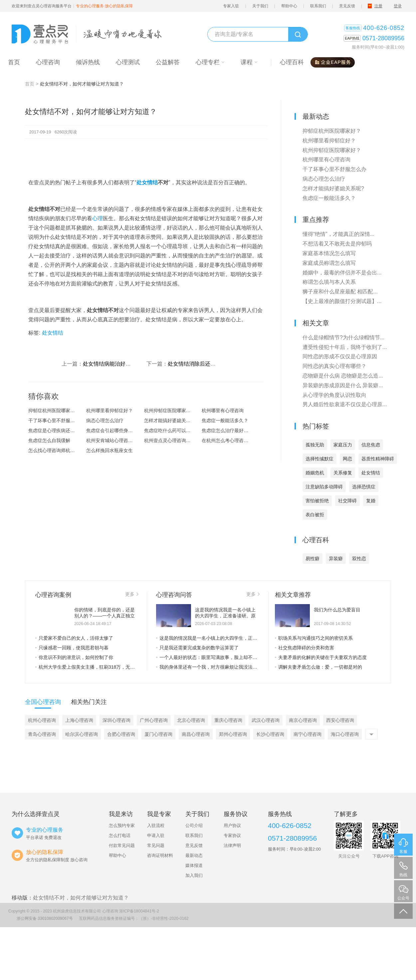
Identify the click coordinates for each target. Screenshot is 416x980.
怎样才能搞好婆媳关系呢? (171, 420)
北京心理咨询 (191, 720)
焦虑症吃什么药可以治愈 (170, 430)
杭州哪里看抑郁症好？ (109, 410)
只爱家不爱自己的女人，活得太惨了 (74, 638)
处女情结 (147, 182)
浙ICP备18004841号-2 (139, 911)
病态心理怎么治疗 (105, 420)
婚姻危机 (315, 473)
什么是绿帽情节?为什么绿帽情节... (343, 337)
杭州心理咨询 (42, 720)
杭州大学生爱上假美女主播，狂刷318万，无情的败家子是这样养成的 (87, 667)
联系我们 (318, 6)
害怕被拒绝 (317, 501)
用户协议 (232, 825)
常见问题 (156, 845)
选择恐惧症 (364, 487)
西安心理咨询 (340, 720)
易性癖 (312, 559)
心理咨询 (110, 911)
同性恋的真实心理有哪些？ (334, 366)
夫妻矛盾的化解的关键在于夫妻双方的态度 (321, 657)
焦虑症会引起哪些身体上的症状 (115, 430)
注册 (378, 6)
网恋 (347, 459)
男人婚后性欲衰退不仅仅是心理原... (345, 404)
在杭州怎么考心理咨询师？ (230, 440)
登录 (398, 6)
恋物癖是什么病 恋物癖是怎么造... (343, 376)
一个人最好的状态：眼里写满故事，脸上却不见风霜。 (208, 657)
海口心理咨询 (345, 734)
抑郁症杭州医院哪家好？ (54, 410)
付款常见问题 (122, 845)
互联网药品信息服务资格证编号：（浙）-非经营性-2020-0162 (134, 918)
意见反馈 (347, 6)
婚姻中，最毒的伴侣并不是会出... (342, 273)
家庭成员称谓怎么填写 (329, 263)
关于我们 (260, 6)
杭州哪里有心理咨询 (223, 410)
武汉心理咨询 (266, 720)
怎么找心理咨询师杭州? (53, 450)
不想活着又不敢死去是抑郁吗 (337, 244)
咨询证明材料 (160, 855)
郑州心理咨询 (233, 734)
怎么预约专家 (122, 825)
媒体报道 (194, 865)
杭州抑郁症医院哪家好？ (170, 410)
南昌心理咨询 (196, 734)
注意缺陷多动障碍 (324, 487)
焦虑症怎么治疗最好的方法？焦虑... (231, 430)
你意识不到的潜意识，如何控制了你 (74, 657)
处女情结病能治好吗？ (109, 364)
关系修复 (343, 473)
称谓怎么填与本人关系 (329, 282)
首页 (30, 84)
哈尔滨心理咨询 (82, 734)
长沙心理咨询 (270, 734)
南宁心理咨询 (308, 734)
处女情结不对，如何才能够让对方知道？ (81, 898)
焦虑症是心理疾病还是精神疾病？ (57, 430)
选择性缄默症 (319, 459)
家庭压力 (343, 445)
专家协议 (232, 835)
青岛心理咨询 (42, 734)
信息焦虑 (371, 445)
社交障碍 (347, 501)
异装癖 (336, 559)
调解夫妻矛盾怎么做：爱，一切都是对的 (318, 667)
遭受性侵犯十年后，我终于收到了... (345, 347)
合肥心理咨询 (121, 734)
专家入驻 (231, 6)
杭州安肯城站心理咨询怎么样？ (115, 440)
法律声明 (232, 845)
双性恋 (359, 559)
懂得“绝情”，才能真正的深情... (338, 234)
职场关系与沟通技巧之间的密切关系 (314, 638)
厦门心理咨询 (158, 734)
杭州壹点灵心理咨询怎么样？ (173, 440)
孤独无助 (315, 445)
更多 (132, 594)
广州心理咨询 (154, 720)
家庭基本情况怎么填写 (329, 253)
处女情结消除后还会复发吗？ (202, 364)
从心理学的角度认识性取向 (334, 395)
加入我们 (194, 875)
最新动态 (194, 855)
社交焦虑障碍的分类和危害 (305, 648)
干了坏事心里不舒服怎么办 (56, 420)
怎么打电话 (120, 835)
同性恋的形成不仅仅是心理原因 (340, 356)
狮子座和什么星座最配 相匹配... (340, 292)
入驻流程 (156, 825)
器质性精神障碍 (378, 459)
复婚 (371, 501)
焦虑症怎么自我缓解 (49, 440)
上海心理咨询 (79, 720)
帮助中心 (289, 6)
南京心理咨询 (303, 720)
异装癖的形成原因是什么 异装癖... (343, 385)
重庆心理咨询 (228, 720)
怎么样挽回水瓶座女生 (109, 450)
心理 (98, 218)
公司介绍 (194, 825)
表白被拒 (315, 515)
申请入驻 (156, 835)
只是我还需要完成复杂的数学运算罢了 (197, 648)
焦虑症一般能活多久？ (225, 420)
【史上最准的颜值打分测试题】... (342, 301)
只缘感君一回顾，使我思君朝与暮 (72, 648)
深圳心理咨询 (116, 720)
